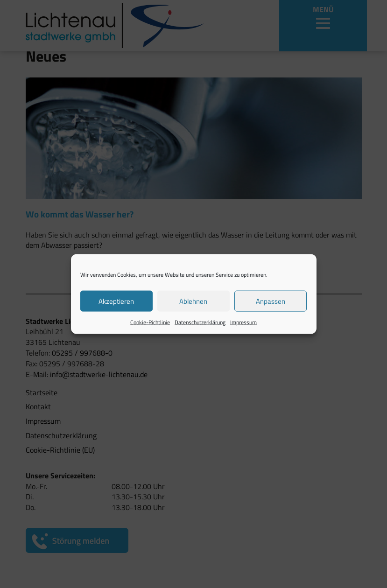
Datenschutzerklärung (200, 322)
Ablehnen (193, 301)
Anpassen (271, 301)
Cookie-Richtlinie (150, 322)
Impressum (243, 322)
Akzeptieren (116, 301)
